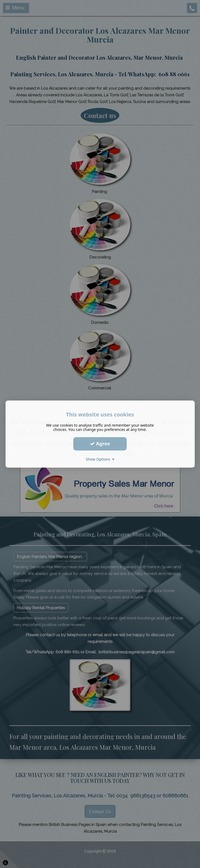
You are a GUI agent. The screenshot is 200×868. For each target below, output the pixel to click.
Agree (100, 444)
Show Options (100, 459)
